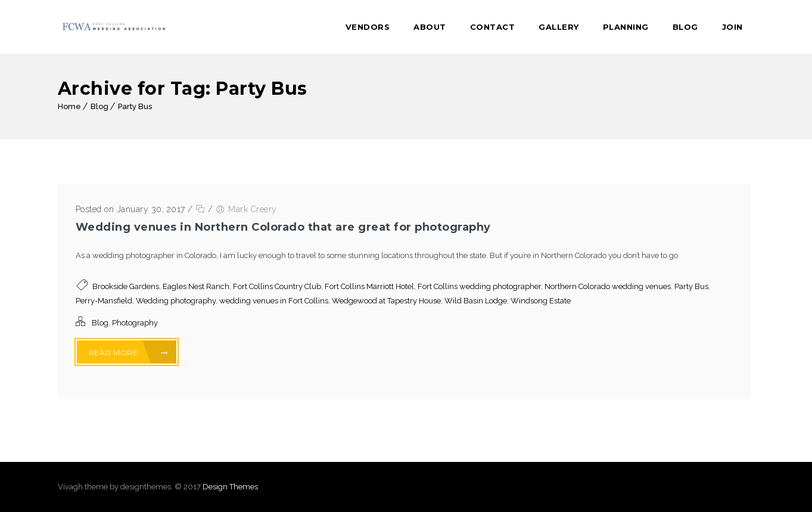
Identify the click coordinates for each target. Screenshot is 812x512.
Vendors (368, 27)
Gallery (559, 27)
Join (732, 27)
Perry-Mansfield (104, 301)
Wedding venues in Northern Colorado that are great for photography (283, 227)
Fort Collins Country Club (277, 286)
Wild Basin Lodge (476, 301)
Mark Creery (253, 209)
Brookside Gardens (126, 286)
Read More (129, 353)
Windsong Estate (541, 301)
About (430, 27)
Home (69, 106)
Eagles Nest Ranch (196, 286)
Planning (626, 27)
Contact (493, 27)
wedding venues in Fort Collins (274, 301)
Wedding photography (176, 301)
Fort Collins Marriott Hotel (369, 286)
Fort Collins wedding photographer (479, 286)
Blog (685, 27)
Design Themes (230, 487)
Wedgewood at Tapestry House (386, 301)
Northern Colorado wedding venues (608, 286)
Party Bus (135, 106)
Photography (135, 323)
